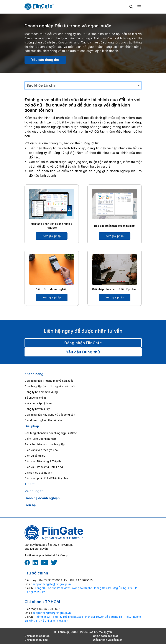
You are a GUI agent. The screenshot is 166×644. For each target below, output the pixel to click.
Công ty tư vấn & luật (37, 409)
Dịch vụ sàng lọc (35, 456)
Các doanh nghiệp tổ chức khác (44, 420)
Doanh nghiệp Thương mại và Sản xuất (49, 381)
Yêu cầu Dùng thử (83, 352)
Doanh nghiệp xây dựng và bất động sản (50, 415)
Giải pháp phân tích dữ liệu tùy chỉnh (47, 478)
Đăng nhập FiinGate (83, 343)
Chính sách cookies (37, 636)
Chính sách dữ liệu (36, 640)
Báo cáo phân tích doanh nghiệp (45, 444)
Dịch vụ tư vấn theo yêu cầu (42, 450)
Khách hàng (34, 374)
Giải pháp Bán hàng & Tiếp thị (43, 461)
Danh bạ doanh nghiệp (42, 498)
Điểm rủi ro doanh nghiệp (40, 439)
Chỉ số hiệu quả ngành (38, 473)
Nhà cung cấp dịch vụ (38, 403)
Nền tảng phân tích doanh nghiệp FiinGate (51, 433)
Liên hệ (30, 505)
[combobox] (83, 85)
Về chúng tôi (34, 491)
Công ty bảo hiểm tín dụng (41, 392)
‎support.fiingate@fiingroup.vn (52, 584)
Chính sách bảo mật (105, 636)
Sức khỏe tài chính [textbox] (43, 85)
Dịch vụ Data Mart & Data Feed (44, 467)
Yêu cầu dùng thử (45, 60)
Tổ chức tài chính (35, 398)
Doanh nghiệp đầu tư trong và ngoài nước (50, 386)
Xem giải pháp (52, 236)
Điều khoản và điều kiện (108, 640)
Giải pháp (32, 426)
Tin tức (30, 484)
